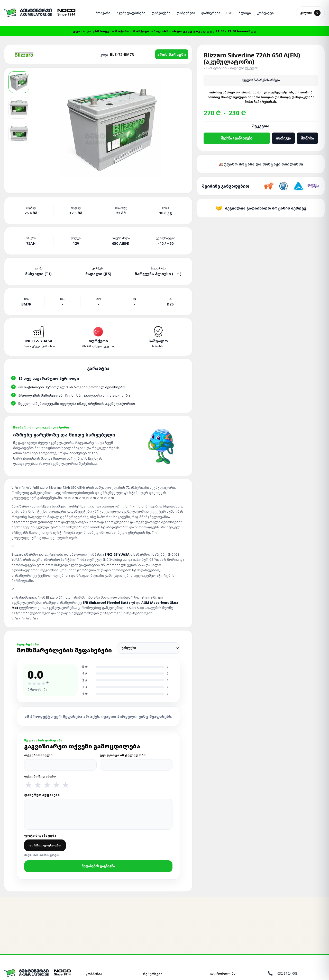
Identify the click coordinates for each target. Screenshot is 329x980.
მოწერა (307, 138)
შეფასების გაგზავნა (98, 866)
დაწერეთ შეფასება (98, 811)
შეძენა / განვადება (237, 138)
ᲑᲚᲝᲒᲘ (245, 13)
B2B (229, 13)
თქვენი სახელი (60, 762)
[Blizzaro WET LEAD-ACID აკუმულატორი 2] (19, 108)
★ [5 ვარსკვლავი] (66, 785)
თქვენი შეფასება (98, 782)
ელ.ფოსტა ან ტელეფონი (136, 762)
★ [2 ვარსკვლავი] (38, 785)
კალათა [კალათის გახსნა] (310, 13)
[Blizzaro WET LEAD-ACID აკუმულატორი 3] (19, 134)
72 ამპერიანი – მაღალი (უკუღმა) (231, 68)
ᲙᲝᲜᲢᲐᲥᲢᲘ (265, 13)
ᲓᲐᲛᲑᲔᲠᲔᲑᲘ (211, 13)
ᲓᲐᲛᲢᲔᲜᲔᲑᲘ (186, 13)
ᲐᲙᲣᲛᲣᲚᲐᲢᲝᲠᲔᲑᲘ (131, 13)
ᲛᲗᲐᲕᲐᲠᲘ (103, 13)
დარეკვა (283, 138)
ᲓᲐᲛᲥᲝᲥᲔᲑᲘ (161, 13)
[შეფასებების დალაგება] (148, 648)
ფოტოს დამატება (45, 845)
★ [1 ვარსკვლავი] (29, 785)
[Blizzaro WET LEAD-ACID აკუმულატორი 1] (19, 82)
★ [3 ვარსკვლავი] (47, 785)
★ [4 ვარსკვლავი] (56, 785)
